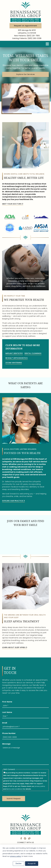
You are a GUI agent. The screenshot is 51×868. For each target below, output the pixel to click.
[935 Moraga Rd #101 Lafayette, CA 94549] (27, 32)
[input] (25, 706)
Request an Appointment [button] (26, 26)
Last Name (7, 712)
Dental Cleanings (33, 353)
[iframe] (25, 540)
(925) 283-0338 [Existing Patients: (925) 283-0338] (27, 38)
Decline (18, 863)
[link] (25, 12)
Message (6, 744)
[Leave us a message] (25, 755)
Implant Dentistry (14, 353)
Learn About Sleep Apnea (15, 647)
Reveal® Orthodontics (17, 358)
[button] (25, 77)
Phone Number (9, 733)
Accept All (32, 863)
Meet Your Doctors (13, 204)
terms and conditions (15, 789)
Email (5, 723)
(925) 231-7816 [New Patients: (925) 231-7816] (27, 36)
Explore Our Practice (14, 501)
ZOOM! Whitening (14, 363)
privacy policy (40, 786)
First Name (7, 702)
